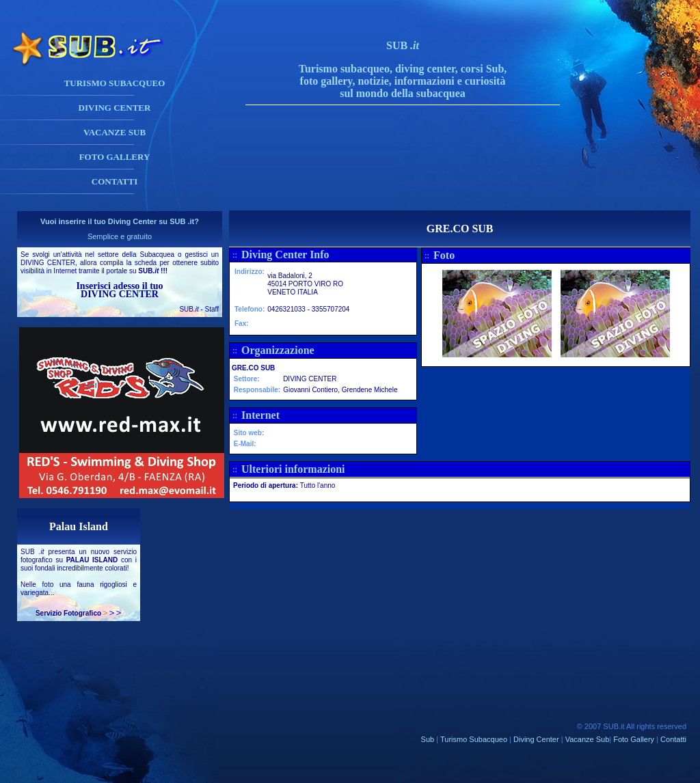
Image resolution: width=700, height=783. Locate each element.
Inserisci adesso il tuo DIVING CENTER (119, 290)
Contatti (673, 739)
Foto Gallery (634, 739)
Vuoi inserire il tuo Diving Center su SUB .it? (120, 221)
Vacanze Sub (588, 739)
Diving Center (536, 739)
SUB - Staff (199, 309)
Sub (428, 739)
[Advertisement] (416, 180)
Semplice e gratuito (120, 236)
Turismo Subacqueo (474, 739)
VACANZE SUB (115, 132)
